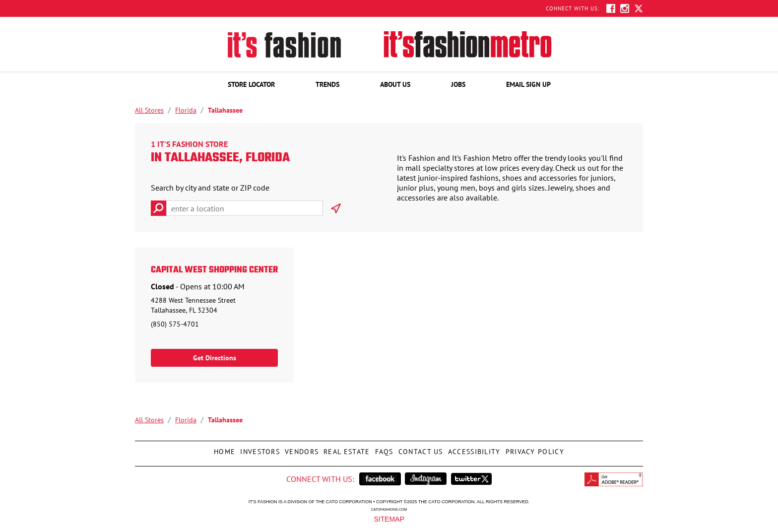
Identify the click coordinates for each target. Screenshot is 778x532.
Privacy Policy (534, 449)
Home (223, 449)
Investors (259, 449)
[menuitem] (251, 84)
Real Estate (345, 449)
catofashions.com (389, 509)
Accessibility (473, 449)
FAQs (383, 449)
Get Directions (215, 358)
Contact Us (420, 449)
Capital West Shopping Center (214, 270)
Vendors (300, 449)
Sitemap (389, 519)
